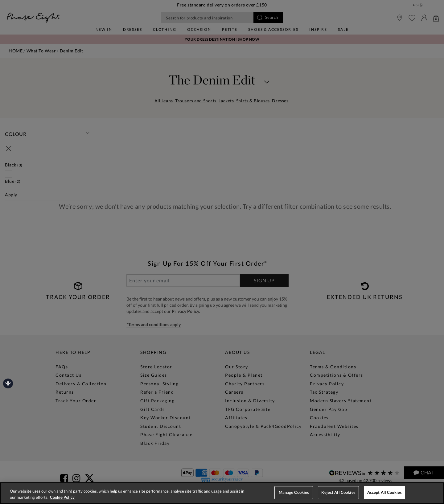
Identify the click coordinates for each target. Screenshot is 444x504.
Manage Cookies (294, 492)
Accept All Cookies (384, 492)
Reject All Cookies (338, 492)
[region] (222, 493)
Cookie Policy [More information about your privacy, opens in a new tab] (62, 497)
